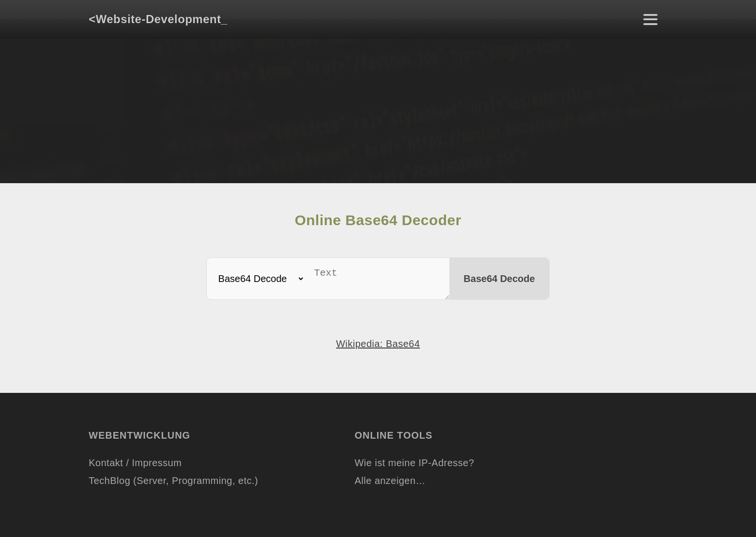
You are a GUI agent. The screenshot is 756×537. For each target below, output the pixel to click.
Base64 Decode (503, 281)
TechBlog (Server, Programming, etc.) (173, 484)
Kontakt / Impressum (135, 467)
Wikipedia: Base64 (378, 348)
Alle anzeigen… (390, 484)
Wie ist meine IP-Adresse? (414, 467)
